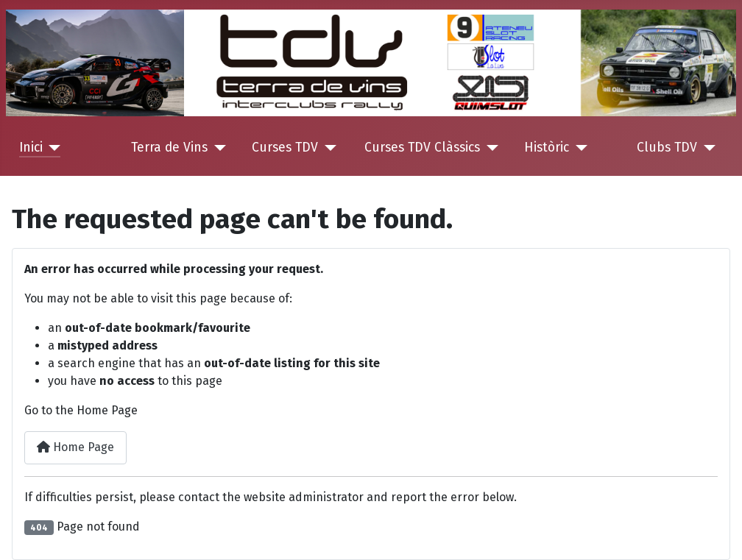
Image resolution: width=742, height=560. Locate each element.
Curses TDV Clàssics (422, 148)
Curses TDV (285, 148)
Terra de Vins (169, 148)
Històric (547, 148)
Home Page (75, 447)
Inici (31, 148)
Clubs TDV (667, 148)
